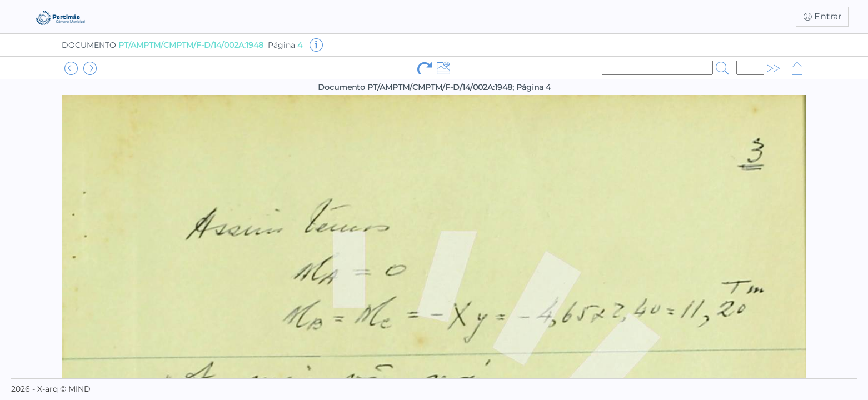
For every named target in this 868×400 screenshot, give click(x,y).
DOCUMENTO (163, 45)
